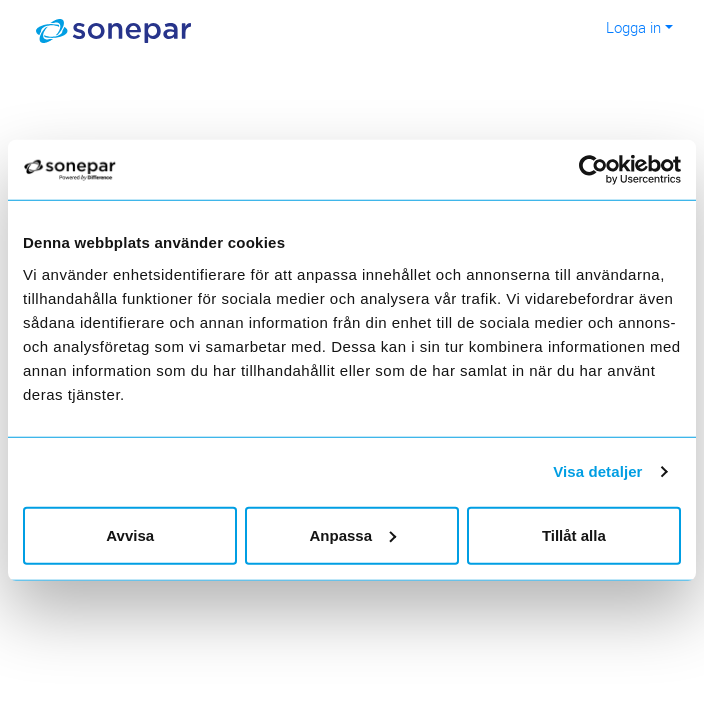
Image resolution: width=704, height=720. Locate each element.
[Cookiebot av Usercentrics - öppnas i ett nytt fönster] (606, 170)
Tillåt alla (574, 534)
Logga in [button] (633, 27)
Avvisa (130, 534)
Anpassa (352, 534)
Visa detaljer (597, 471)
